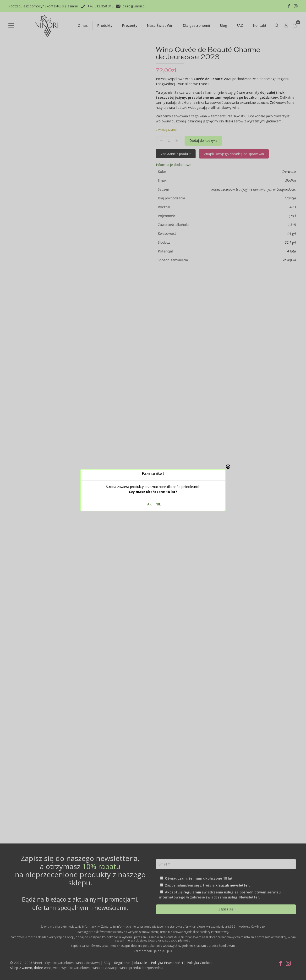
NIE (158, 504)
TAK (148, 504)
